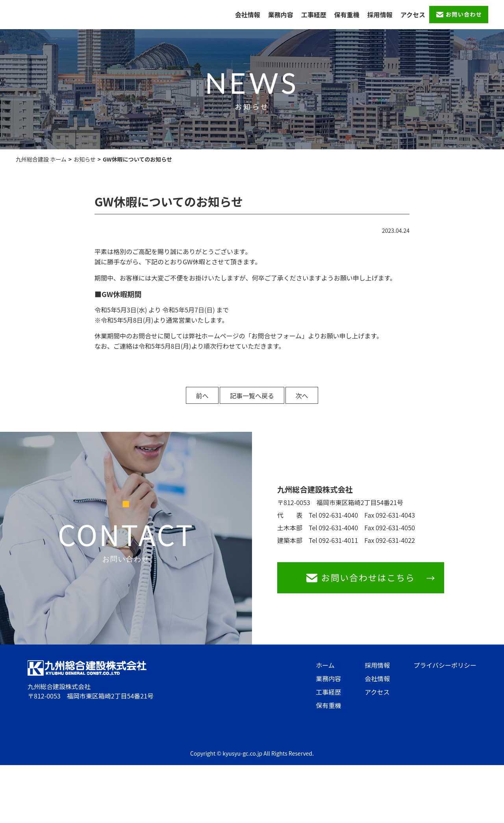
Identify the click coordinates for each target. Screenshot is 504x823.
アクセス (413, 15)
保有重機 (347, 15)
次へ (306, 396)
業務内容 (281, 15)
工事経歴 (314, 15)
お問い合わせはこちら (365, 579)
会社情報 (248, 15)
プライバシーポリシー (445, 668)
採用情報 (380, 15)
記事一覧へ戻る (252, 396)
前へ (198, 396)
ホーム (325, 668)
